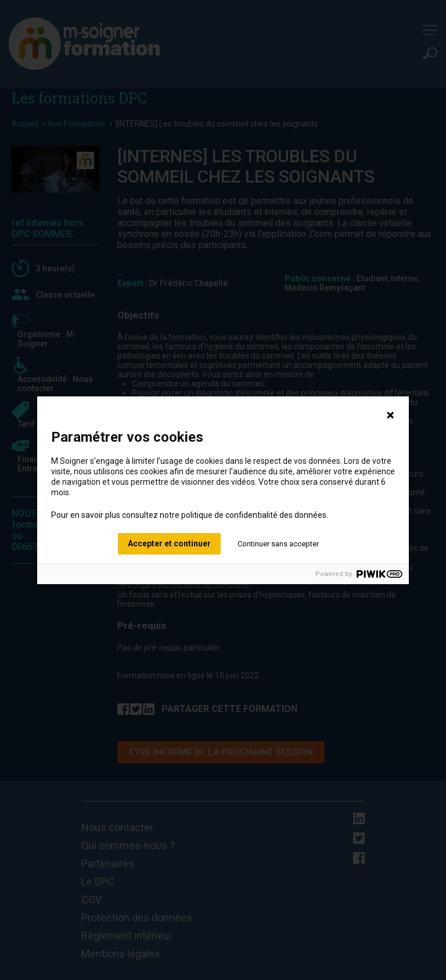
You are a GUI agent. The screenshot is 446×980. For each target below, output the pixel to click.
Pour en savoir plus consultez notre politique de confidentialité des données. (190, 515)
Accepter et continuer (169, 543)
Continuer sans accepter (278, 544)
